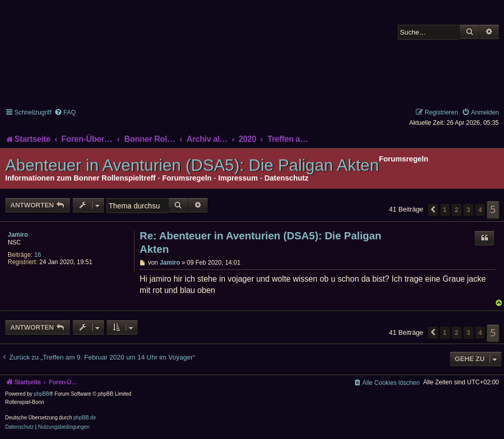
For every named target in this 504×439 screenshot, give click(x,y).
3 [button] (468, 210)
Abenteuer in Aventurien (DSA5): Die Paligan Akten (192, 165)
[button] (433, 210)
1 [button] (445, 210)
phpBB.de (85, 418)
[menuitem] (65, 112)
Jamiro (18, 235)
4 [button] (480, 210)
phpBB (42, 394)
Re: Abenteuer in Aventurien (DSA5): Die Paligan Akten (261, 242)
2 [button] (456, 210)
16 (37, 255)
